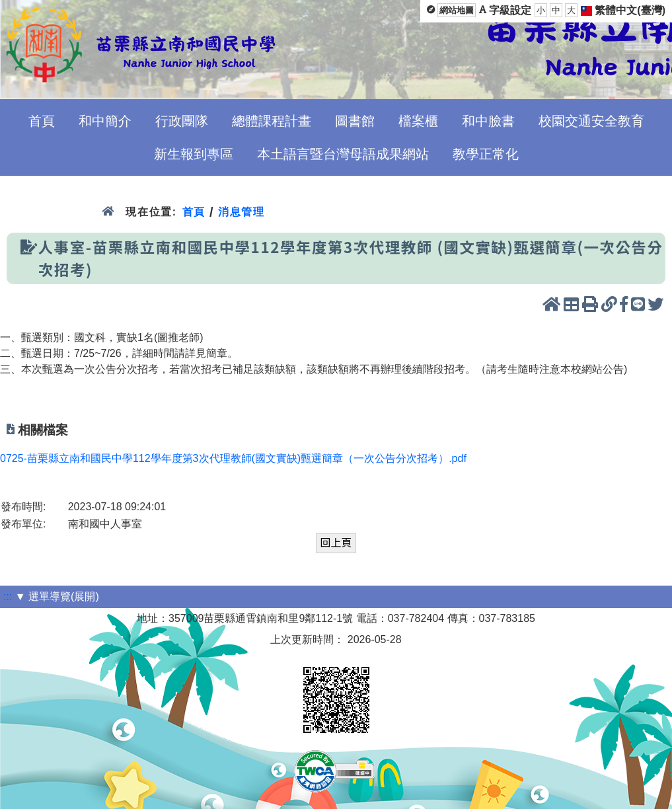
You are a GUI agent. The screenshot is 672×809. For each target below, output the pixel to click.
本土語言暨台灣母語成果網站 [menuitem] (343, 154)
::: (8, 597)
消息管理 (242, 212)
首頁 (194, 212)
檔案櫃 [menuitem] (418, 121)
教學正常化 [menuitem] (486, 154)
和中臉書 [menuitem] (488, 121)
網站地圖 (457, 10)
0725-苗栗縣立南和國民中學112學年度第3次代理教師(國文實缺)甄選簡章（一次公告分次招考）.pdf (233, 458)
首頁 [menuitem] (42, 121)
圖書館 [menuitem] (355, 121)
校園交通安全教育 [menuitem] (591, 121)
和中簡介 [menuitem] (105, 121)
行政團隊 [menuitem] (182, 121)
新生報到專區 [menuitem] (194, 154)
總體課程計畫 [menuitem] (272, 121)
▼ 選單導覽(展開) (57, 597)
